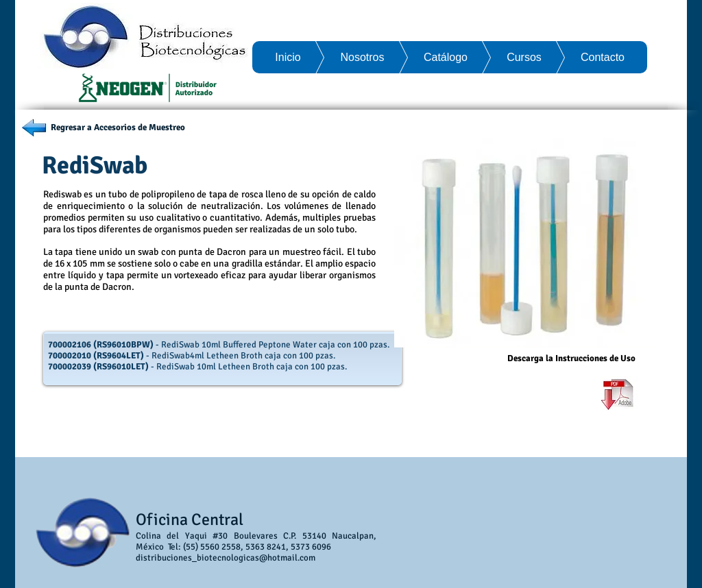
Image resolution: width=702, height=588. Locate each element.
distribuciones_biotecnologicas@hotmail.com (226, 558)
